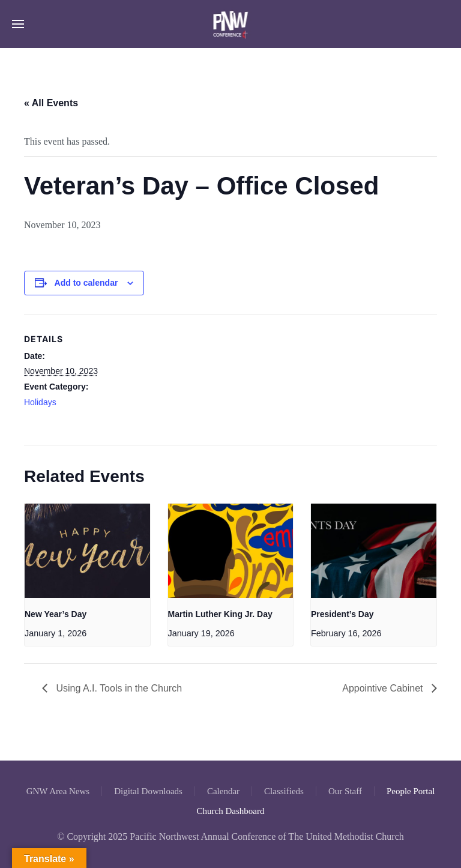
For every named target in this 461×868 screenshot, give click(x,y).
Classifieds (284, 791)
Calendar (223, 791)
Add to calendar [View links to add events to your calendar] (86, 283)
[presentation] (87, 551)
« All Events (51, 103)
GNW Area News (58, 791)
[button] (18, 24)
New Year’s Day (56, 614)
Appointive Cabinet (384, 688)
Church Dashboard (231, 811)
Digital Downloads (148, 791)
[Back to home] (231, 24)
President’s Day (342, 614)
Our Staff (345, 791)
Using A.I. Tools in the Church (118, 688)
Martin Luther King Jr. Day (220, 614)
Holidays (40, 402)
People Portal (411, 791)
